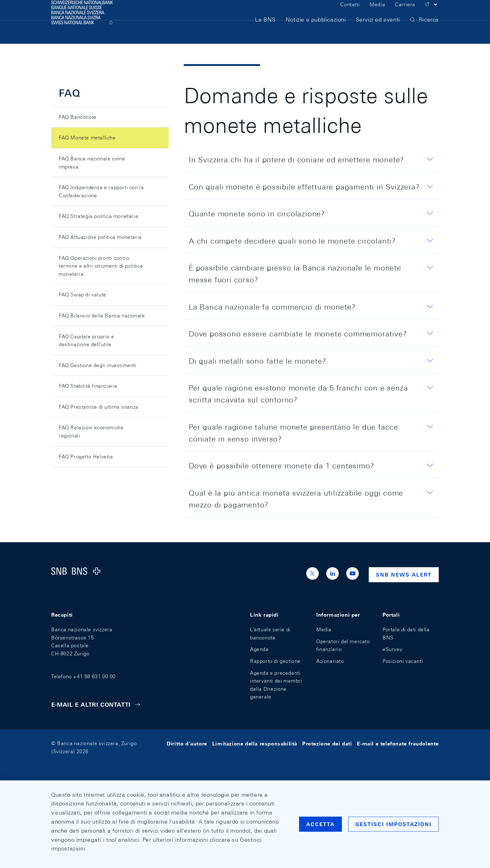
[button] (432, 15)
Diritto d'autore (187, 743)
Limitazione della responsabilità (255, 743)
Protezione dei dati (327, 743)
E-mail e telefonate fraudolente (398, 743)
